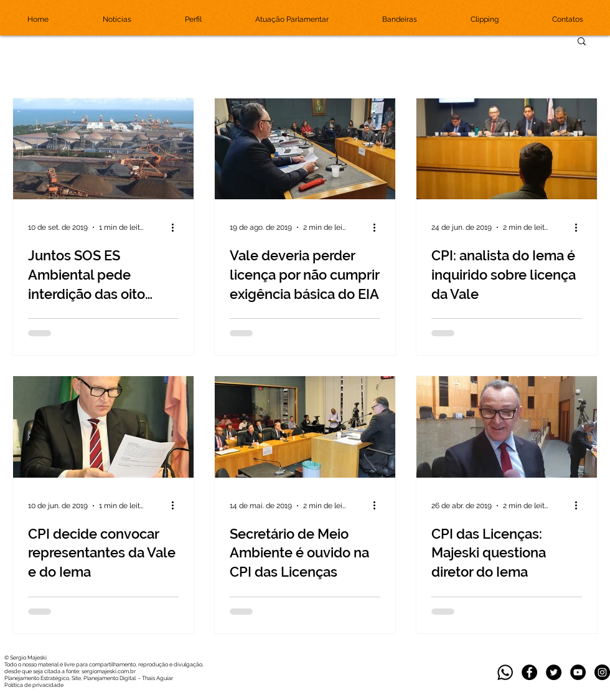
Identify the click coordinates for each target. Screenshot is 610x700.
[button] (582, 42)
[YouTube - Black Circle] (578, 672)
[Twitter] (554, 672)
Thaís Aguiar (157, 678)
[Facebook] (529, 672)
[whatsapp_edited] (505, 672)
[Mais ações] (177, 227)
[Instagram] (602, 672)
